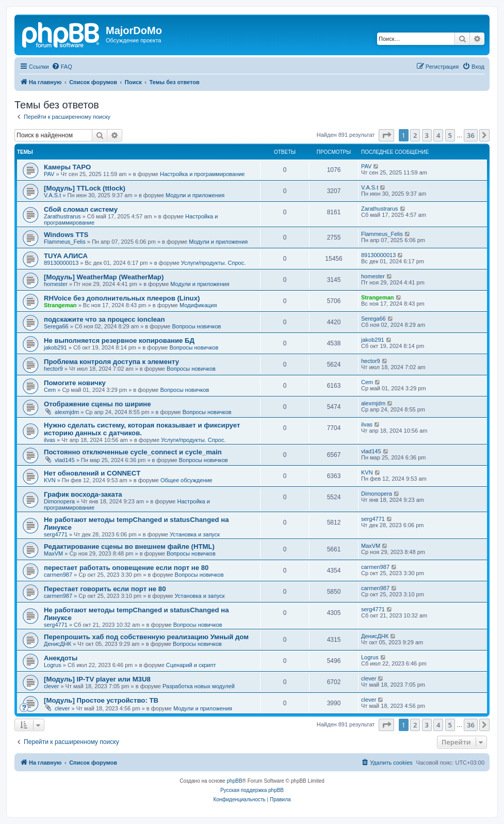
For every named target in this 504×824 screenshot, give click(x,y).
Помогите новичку (75, 383)
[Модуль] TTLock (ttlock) (85, 188)
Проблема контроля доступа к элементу (111, 362)
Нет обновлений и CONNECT (92, 473)
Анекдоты (61, 658)
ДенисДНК (58, 644)
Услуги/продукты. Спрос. (213, 263)
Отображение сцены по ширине (97, 404)
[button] (386, 135)
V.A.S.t (52, 195)
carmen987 (58, 575)
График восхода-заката (83, 494)
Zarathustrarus (62, 216)
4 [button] (438, 135)
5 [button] (450, 135)
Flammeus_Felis (65, 242)
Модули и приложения (195, 195)
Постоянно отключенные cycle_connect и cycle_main (133, 452)
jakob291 (55, 347)
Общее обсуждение (186, 480)
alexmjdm (67, 412)
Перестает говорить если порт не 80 (105, 589)
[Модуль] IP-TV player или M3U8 (97, 679)
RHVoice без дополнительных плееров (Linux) (122, 298)
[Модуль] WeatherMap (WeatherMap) (104, 277)
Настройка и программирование (202, 174)
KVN (50, 480)
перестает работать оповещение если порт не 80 (126, 568)
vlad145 (65, 460)
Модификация (198, 305)
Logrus (53, 665)
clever (51, 686)
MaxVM (53, 553)
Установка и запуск (195, 534)
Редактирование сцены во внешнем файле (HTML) (129, 546)
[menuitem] (62, 67)
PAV (49, 174)
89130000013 (61, 263)
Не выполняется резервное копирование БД (119, 340)
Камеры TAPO (67, 167)
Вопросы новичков (197, 326)
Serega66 (56, 326)
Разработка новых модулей (199, 686)
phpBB (235, 781)
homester (56, 284)
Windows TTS (66, 235)
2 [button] (415, 135)
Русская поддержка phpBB (252, 790)
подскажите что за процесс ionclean (104, 319)
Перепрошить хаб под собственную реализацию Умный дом (146, 637)
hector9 (53, 369)
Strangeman (60, 305)
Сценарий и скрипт (191, 665)
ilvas (50, 440)
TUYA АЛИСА (66, 256)
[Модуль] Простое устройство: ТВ (101, 700)
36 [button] (471, 135)
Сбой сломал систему (81, 209)
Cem (50, 390)
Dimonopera (59, 501)
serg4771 (56, 534)
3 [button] (427, 135)
